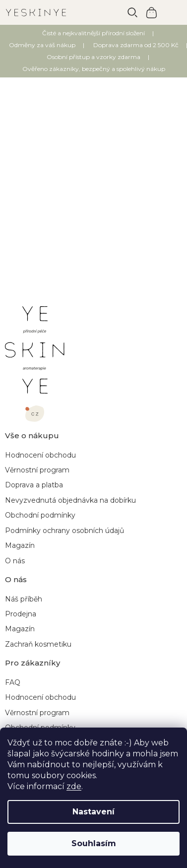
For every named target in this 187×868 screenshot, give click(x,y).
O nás (15, 561)
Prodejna (21, 614)
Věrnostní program (37, 470)
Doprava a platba (34, 485)
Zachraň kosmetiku (38, 644)
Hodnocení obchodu (40, 455)
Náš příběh (24, 599)
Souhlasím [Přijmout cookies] (94, 843)
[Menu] (172, 12)
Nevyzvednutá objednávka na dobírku (70, 500)
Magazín (20, 545)
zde (74, 786)
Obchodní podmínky (40, 515)
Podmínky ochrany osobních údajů (64, 531)
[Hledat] (132, 12)
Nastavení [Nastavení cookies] (93, 812)
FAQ (13, 682)
